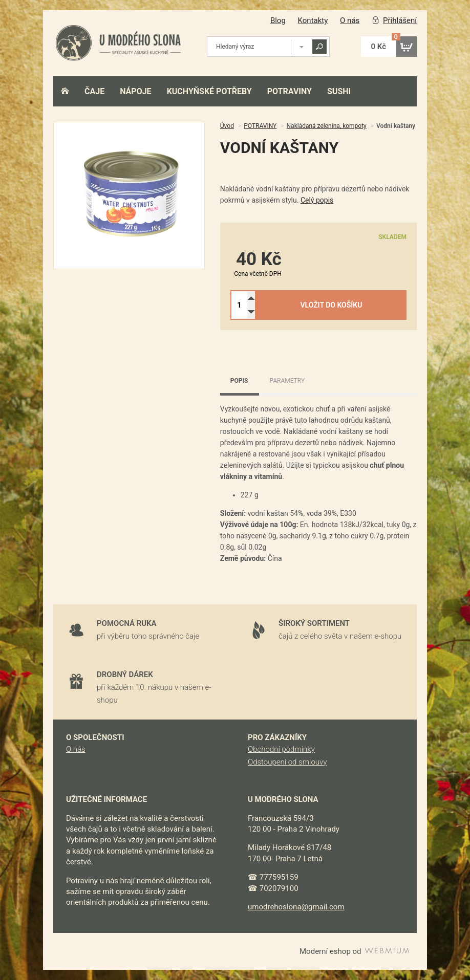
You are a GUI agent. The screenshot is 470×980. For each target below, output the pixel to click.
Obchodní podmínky (281, 749)
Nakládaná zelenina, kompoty (327, 126)
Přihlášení (400, 20)
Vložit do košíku (331, 305)
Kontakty (313, 20)
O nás (350, 20)
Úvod (227, 126)
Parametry (287, 381)
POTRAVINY (290, 91)
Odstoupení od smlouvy (287, 762)
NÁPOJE (135, 91)
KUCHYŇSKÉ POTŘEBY (209, 91)
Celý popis (317, 200)
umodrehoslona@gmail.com (296, 907)
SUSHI (339, 91)
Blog (278, 20)
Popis (239, 381)
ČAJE (94, 91)
